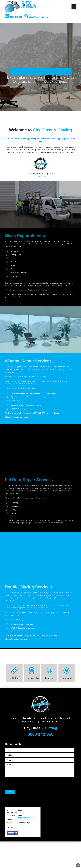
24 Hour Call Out (40, 176)
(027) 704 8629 (24, 813)
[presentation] (21, 782)
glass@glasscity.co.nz (39, 17)
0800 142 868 (16, 17)
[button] (74, 7)
